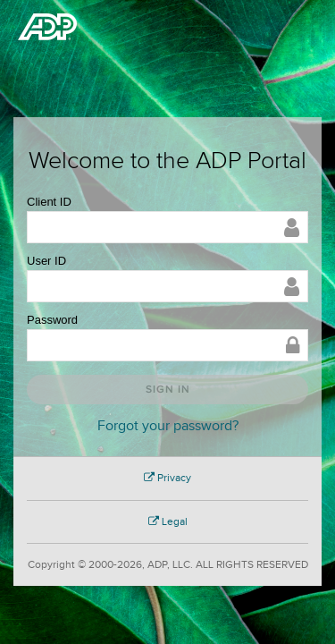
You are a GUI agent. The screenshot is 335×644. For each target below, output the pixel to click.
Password (52, 320)
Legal (168, 521)
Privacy (167, 478)
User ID (46, 261)
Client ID (49, 202)
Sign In (168, 390)
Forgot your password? (168, 426)
